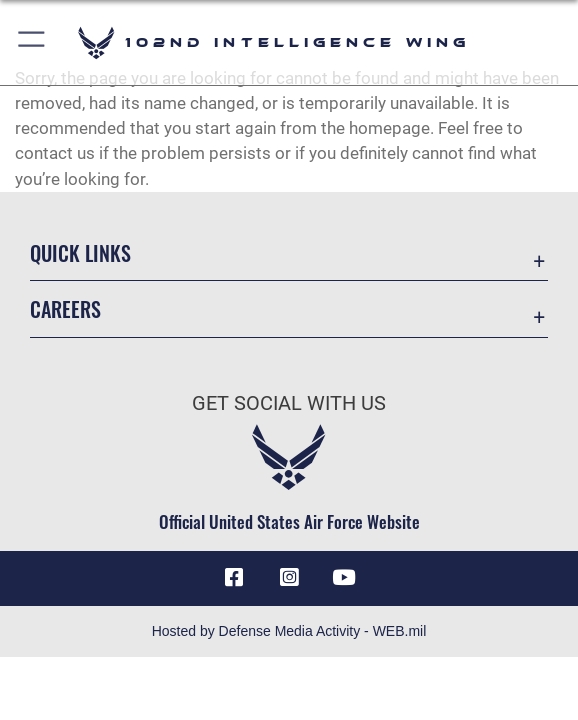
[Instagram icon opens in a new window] (289, 578)
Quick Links (80, 253)
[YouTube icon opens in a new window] (344, 578)
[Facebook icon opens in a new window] (234, 578)
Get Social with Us (289, 403)
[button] (32, 42)
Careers (65, 309)
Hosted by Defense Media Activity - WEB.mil (289, 631)
